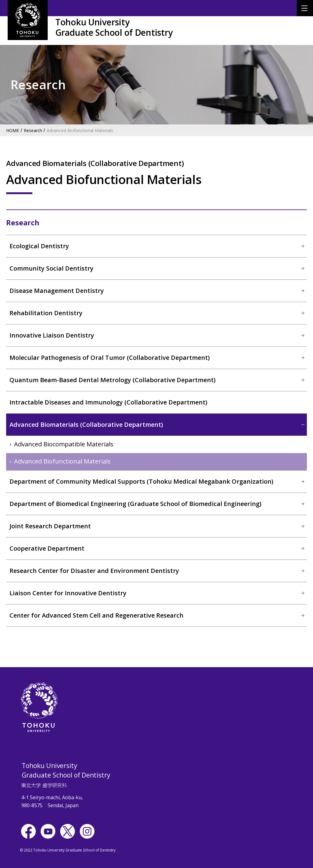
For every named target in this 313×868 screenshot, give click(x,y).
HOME (13, 130)
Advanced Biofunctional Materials (80, 130)
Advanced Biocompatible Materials (64, 444)
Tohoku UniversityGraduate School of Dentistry (114, 27)
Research (33, 130)
